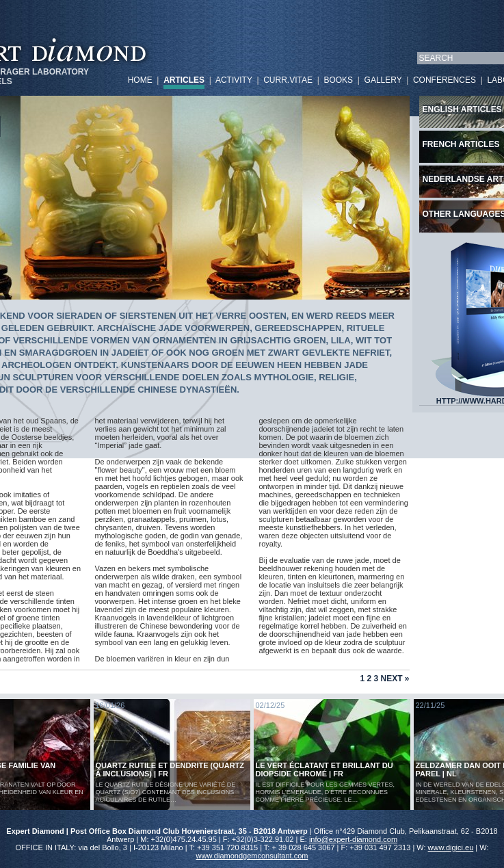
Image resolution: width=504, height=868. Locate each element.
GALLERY (383, 80)
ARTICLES (184, 80)
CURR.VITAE (288, 80)
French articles (461, 144)
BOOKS (338, 80)
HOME (140, 80)
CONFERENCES (445, 80)
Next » (395, 679)
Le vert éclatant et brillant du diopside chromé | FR (324, 770)
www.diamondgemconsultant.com (252, 856)
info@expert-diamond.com (353, 839)
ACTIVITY (234, 80)
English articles (462, 109)
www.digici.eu (451, 847)
